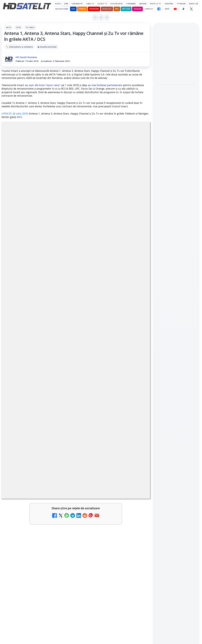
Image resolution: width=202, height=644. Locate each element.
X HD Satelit (176, 426)
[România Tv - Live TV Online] (138, 406)
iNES (117, 9)
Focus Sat (107, 9)
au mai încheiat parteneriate (105, 85)
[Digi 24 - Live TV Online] (62, 436)
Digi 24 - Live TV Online (30, 428)
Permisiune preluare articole (176, 507)
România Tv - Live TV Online (104, 400)
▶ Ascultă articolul (47, 47)
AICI (20, 117)
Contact (149, 9)
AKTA (9, 27)
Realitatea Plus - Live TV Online (31, 372)
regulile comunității (49, 212)
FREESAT (171, 473)
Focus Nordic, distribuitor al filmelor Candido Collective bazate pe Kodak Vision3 (176, 54)
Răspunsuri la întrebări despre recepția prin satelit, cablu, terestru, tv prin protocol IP (41, 402)
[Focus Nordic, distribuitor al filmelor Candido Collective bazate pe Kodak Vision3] (176, 74)
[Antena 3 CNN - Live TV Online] (138, 379)
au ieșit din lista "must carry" (43, 85)
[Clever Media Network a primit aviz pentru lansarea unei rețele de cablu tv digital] (138, 304)
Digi (160, 473)
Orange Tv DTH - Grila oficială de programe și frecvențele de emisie (114, 430)
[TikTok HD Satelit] (183, 9)
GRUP (167, 9)
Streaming (131, 4)
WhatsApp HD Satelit (176, 401)
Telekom (137, 9)
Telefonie (169, 4)
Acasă (58, 4)
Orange (82, 9)
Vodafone (94, 9)
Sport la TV (155, 4)
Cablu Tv (90, 4)
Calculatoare (62, 9)
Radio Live (194, 4)
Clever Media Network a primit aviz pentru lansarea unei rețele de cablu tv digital (107, 301)
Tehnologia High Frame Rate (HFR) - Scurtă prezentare (106, 344)
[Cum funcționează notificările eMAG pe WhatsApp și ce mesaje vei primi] (176, 159)
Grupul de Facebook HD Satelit (176, 392)
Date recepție (117, 4)
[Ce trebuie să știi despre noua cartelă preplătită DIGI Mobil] (62, 348)
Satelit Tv (102, 4)
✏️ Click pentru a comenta (19, 47)
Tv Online (181, 4)
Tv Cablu (30, 27)
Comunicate (77, 4)
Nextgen (126, 9)
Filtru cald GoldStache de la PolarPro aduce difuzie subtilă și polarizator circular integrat (174, 97)
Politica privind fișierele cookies (176, 517)
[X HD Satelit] (191, 9)
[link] (38, 312)
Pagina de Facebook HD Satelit (176, 380)
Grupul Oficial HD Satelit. (66, 216)
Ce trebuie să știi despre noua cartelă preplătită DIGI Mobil (31, 344)
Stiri (18, 27)
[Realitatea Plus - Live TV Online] (62, 379)
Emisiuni (143, 4)
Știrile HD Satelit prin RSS (176, 444)
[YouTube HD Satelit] (175, 9)
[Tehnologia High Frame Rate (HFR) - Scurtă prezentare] (138, 348)
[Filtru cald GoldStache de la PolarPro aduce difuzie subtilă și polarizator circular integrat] (176, 118)
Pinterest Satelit (176, 434)
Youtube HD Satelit (176, 410)
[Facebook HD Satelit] (159, 9)
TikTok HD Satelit (176, 418)
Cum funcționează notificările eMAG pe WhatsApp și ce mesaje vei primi (174, 140)
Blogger (124, 534)
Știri (66, 4)
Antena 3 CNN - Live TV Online (106, 372)
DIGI (73, 9)
